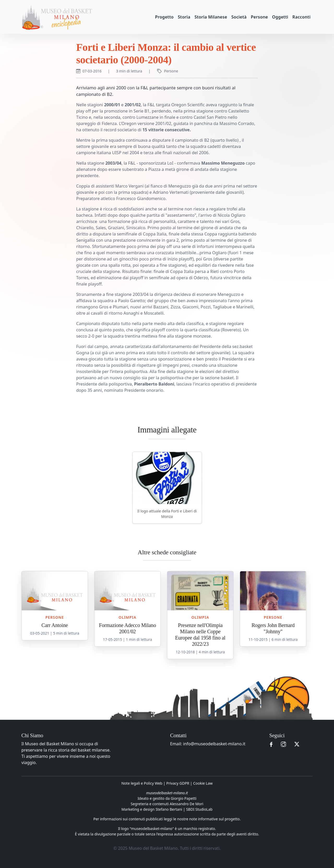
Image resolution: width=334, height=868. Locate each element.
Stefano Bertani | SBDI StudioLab (184, 809)
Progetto (164, 17)
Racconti (302, 17)
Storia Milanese (211, 17)
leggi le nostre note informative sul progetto (202, 819)
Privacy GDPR (178, 783)
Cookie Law (203, 783)
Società (239, 17)
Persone (259, 17)
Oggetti (280, 17)
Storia (184, 17)
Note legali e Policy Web (142, 783)
